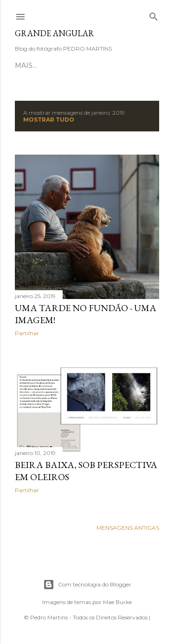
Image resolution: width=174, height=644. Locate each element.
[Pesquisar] (154, 15)
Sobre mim (96, 65)
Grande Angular (55, 33)
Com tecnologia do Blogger (87, 585)
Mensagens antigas (128, 528)
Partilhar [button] (27, 333)
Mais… (132, 65)
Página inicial (42, 65)
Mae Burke (117, 602)
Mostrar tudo (49, 120)
